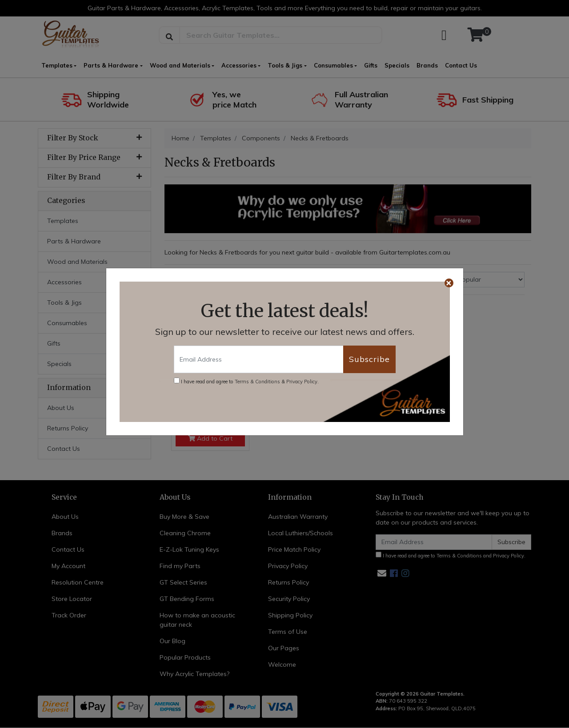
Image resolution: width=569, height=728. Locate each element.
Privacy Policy (302, 382)
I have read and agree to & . (246, 381)
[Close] (449, 283)
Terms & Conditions (257, 382)
